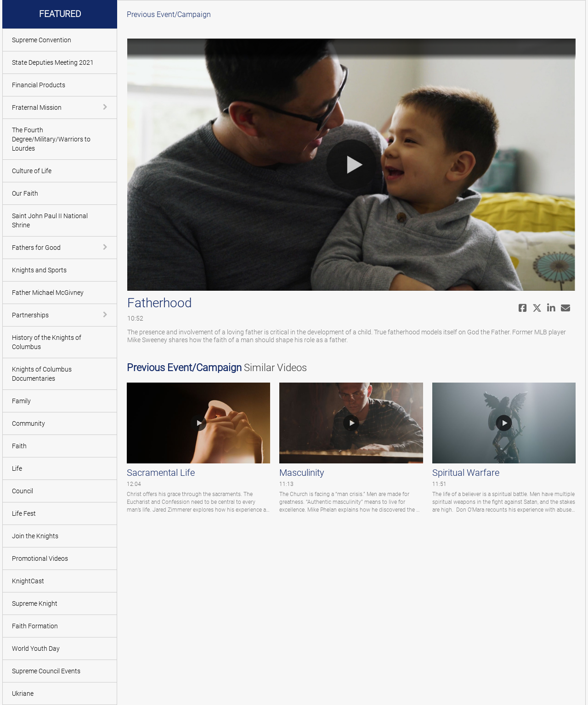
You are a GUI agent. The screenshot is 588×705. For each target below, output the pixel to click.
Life (17, 468)
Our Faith (25, 193)
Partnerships (30, 315)
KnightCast (28, 581)
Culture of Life (32, 171)
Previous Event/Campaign (169, 14)
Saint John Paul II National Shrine (50, 220)
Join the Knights (35, 536)
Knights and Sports (39, 270)
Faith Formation (35, 626)
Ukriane (23, 694)
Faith (19, 446)
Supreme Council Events (46, 671)
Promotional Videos (40, 558)
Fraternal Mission (37, 107)
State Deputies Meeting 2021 (53, 62)
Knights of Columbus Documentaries (42, 374)
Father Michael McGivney (48, 293)
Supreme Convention (42, 40)
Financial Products (39, 85)
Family (21, 401)
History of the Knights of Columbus (47, 342)
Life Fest (24, 513)
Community (28, 423)
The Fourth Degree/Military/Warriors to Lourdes (51, 139)
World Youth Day (36, 649)
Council (23, 491)
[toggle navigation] (106, 107)
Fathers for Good (36, 248)
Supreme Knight (35, 603)
